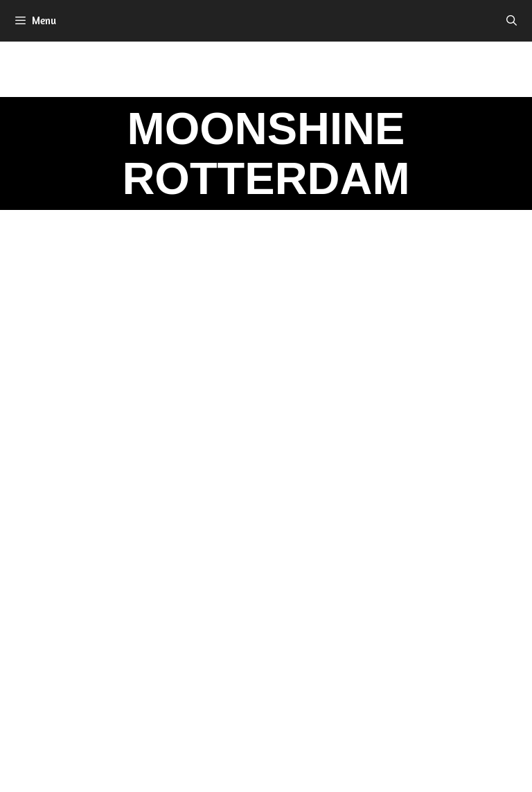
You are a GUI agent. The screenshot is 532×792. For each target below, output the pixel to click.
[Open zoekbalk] (512, 21)
